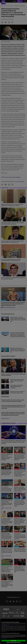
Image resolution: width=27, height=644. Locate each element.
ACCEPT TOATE (14, 641)
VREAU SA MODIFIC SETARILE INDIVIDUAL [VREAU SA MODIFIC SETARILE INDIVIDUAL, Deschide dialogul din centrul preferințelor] (13, 642)
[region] (14, 631)
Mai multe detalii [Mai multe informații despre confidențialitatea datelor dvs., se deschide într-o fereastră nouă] (5, 625)
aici (22, 628)
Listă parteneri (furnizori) (4, 638)
